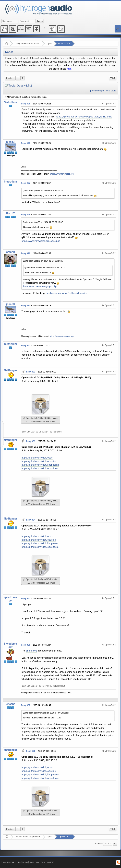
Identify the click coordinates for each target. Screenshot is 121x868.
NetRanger (10, 370)
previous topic (97, 91)
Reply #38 (31, 751)
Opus (49, 44)
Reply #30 (26, 306)
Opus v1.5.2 (64, 44)
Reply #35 (26, 598)
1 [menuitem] (18, 78)
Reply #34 (31, 520)
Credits (25, 862)
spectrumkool (10, 599)
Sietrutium (11, 102)
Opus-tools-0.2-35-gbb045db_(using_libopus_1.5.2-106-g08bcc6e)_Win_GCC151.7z (41, 811)
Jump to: (99, 843)
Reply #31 (26, 345)
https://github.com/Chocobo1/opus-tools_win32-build (84, 117)
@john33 (26, 110)
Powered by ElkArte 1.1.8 (11, 862)
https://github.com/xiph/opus (37, 458)
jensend (10, 704)
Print (112, 78)
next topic (111, 91)
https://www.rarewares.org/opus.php (41, 241)
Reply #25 (26, 104)
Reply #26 (26, 143)
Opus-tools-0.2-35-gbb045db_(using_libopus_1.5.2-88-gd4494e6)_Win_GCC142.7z (41, 579)
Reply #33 (31, 441)
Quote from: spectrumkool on (46, 713)
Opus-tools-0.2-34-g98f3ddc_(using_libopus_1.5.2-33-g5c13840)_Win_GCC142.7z (41, 418)
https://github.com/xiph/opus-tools (40, 468)
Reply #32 (31, 372)
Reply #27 (26, 183)
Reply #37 (26, 705)
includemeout (10, 645)
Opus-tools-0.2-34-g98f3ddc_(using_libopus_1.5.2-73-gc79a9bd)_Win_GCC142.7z (41, 501)
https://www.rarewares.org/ (62, 174)
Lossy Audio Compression (27, 44)
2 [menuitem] (23, 78)
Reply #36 (26, 645)
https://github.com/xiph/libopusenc (40, 465)
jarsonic (10, 252)
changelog (32, 651)
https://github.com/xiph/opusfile (39, 461)
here (69, 69)
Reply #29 (26, 253)
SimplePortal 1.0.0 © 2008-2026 (42, 862)
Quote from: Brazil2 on (43, 261)
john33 (10, 142)
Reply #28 (26, 215)
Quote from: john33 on (43, 191)
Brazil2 (10, 213)
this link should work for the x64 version (66, 293)
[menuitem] (10, 78)
